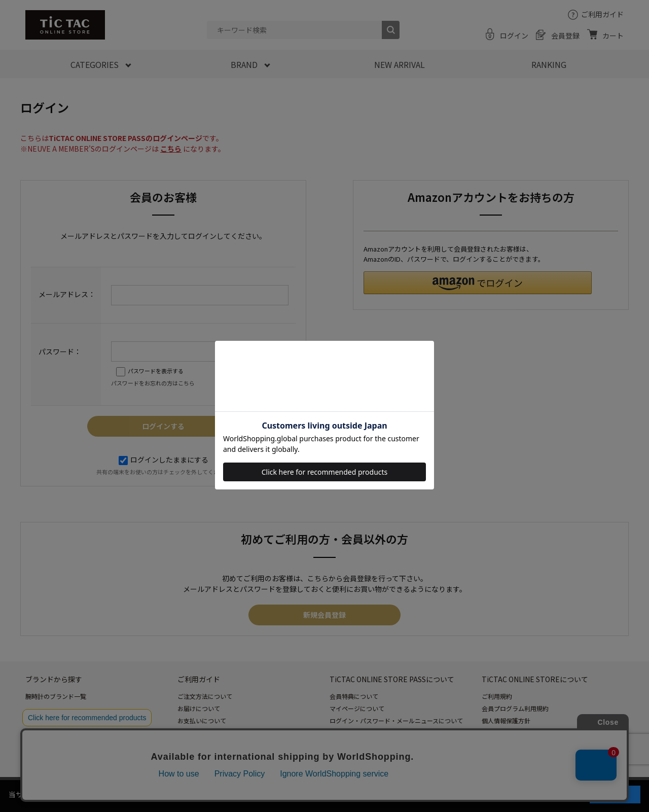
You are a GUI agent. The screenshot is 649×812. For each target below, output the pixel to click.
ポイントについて (354, 733)
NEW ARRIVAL (400, 64)
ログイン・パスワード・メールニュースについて (396, 720)
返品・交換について (205, 733)
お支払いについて (202, 720)
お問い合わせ (196, 757)
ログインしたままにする (164, 460)
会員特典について (354, 696)
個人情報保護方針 (506, 720)
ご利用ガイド (602, 14)
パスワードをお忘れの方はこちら (153, 383)
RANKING (549, 64)
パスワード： (60, 351)
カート (613, 36)
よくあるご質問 (199, 745)
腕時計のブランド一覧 (56, 696)
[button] (478, 283)
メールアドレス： (67, 294)
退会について (348, 745)
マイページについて (357, 708)
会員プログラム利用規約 (515, 708)
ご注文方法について (205, 696)
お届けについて (199, 708)
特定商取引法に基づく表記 (518, 733)
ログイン (514, 36)
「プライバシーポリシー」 (447, 794)
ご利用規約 (497, 696)
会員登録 (565, 36)
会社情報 (494, 745)
